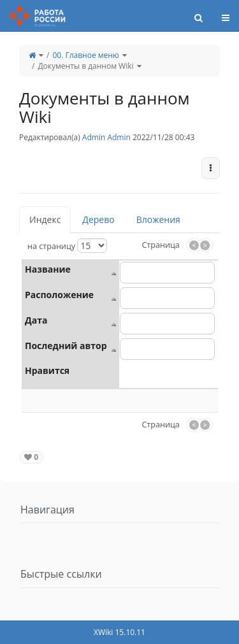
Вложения (158, 219)
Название (48, 269)
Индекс (45, 219)
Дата (36, 320)
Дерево (98, 219)
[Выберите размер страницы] (92, 246)
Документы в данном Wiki (85, 66)
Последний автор (66, 346)
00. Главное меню (85, 55)
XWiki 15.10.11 (119, 632)
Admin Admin (106, 137)
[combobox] (167, 324)
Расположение (59, 295)
